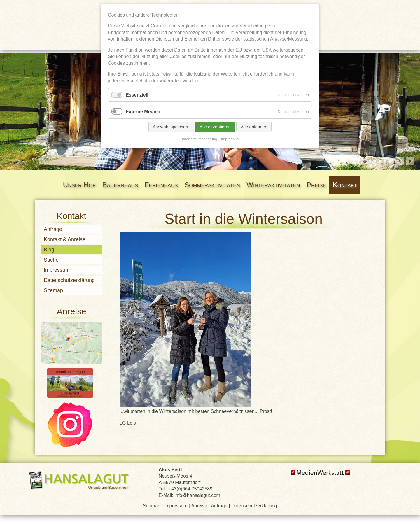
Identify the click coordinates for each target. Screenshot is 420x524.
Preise (316, 185)
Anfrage (53, 229)
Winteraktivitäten (273, 185)
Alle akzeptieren (215, 127)
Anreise (199, 506)
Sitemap (53, 290)
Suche (51, 260)
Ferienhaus (161, 185)
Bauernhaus (120, 185)
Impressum (57, 270)
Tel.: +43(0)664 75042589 (186, 489)
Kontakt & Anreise (65, 239)
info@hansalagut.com (197, 495)
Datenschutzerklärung (69, 280)
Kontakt (345, 185)
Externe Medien (143, 111)
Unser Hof (79, 185)
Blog (49, 250)
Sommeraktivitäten (212, 185)
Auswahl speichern (171, 127)
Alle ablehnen (254, 127)
